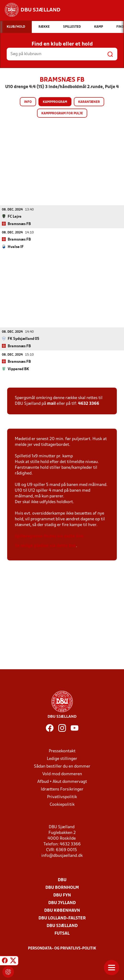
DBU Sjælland (62, 926)
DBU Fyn (62, 895)
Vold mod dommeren (62, 774)
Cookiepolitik (62, 804)
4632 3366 (89, 403)
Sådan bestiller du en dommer (62, 766)
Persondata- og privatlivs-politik (62, 948)
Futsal (62, 933)
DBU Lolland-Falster (62, 918)
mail (51, 403)
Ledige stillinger (62, 759)
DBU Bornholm (62, 888)
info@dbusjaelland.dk (62, 856)
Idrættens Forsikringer (62, 789)
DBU (62, 880)
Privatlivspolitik (62, 797)
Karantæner (89, 102)
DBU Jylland (62, 903)
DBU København (62, 910)
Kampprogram (55, 102)
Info (28, 102)
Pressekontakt (62, 751)
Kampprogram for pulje (62, 113)
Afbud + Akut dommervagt (62, 782)
